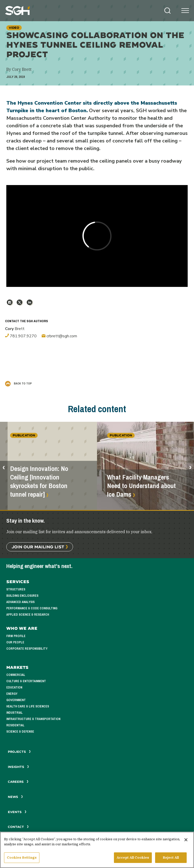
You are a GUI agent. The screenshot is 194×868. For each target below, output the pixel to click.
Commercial (16, 675)
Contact (18, 827)
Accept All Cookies (133, 860)
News (15, 797)
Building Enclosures (22, 596)
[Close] (186, 843)
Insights (18, 767)
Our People (15, 642)
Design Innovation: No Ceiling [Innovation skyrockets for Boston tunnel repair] (39, 482)
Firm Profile (16, 636)
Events (17, 812)
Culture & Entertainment (26, 681)
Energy (12, 694)
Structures (16, 589)
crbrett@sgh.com (59, 336)
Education (14, 687)
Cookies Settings (22, 860)
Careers (18, 782)
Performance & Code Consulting (32, 608)
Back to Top (18, 383)
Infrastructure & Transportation (33, 719)
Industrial (15, 713)
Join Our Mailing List (38, 547)
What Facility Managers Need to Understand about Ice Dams (141, 486)
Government (16, 700)
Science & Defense (20, 732)
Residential (15, 725)
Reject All (171, 860)
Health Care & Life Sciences (28, 706)
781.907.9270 (21, 336)
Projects (19, 752)
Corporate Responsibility (27, 649)
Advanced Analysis (20, 602)
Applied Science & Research (28, 615)
